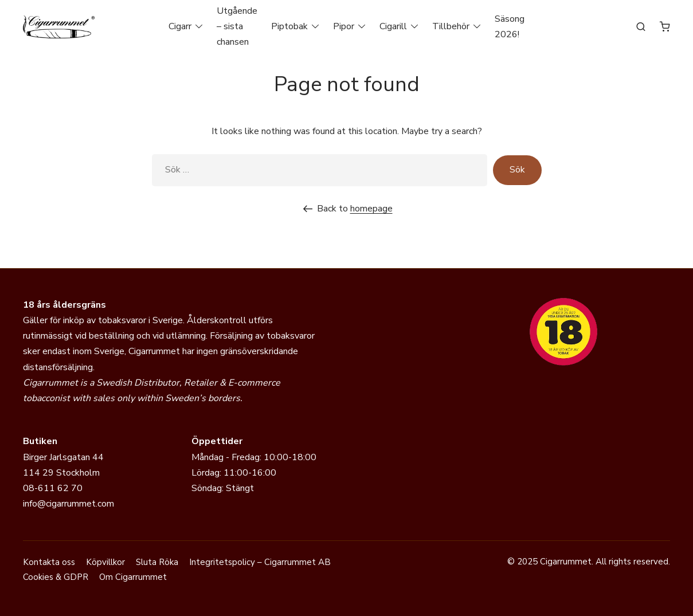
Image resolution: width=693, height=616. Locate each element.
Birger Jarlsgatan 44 (63, 457)
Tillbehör (451, 26)
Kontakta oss (49, 562)
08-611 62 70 (53, 488)
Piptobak (289, 26)
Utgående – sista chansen (237, 26)
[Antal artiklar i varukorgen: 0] (665, 26)
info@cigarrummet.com (68, 504)
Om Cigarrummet (133, 577)
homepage (371, 209)
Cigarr (180, 26)
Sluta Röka (157, 562)
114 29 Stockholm (61, 473)
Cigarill (393, 26)
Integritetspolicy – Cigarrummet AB (260, 562)
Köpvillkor (105, 562)
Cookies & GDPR (56, 577)
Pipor (344, 26)
